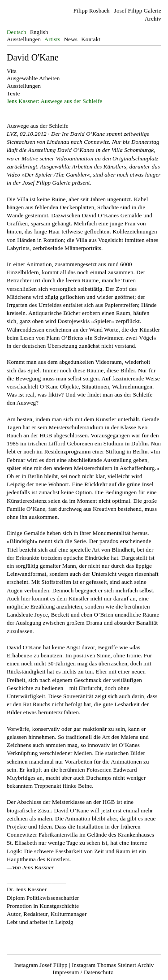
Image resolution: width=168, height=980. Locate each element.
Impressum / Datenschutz (83, 972)
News (71, 39)
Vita (12, 71)
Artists (52, 39)
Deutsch (17, 32)
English (39, 32)
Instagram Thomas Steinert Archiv (113, 965)
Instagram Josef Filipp (41, 965)
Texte (13, 93)
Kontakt (91, 39)
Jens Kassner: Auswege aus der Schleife (54, 101)
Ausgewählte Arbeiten (33, 78)
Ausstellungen (24, 39)
